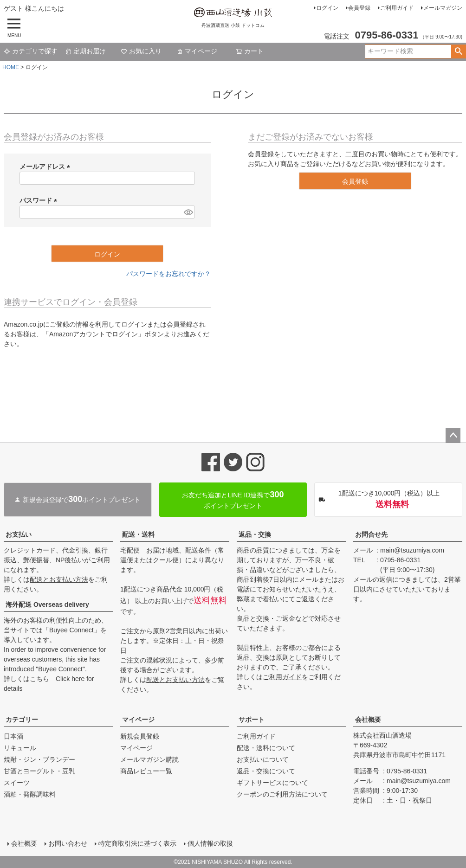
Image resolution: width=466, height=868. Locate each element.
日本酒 (13, 736)
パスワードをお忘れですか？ (168, 274)
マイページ (197, 51)
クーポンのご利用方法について (282, 794)
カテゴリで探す (31, 51)
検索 (458, 51)
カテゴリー (22, 720)
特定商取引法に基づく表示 (137, 843)
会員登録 (359, 8)
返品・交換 (255, 534)
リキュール (20, 748)
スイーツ (17, 783)
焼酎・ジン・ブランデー (39, 759)
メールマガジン (443, 8)
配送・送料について (266, 748)
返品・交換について (266, 771)
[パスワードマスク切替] (188, 212)
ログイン (327, 8)
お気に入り (141, 51)
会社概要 (368, 720)
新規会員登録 (140, 736)
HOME (11, 67)
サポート (252, 720)
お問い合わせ (68, 843)
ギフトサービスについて (272, 783)
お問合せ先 (371, 534)
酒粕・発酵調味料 (30, 794)
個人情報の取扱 (210, 843)
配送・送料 (138, 534)
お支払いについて (263, 759)
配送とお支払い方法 (59, 579)
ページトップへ (453, 436)
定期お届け (85, 51)
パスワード (40, 200)
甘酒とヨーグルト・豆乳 (39, 771)
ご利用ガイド (397, 8)
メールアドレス (46, 167)
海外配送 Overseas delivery (47, 604)
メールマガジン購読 (149, 759)
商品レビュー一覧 (146, 771)
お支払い (19, 534)
